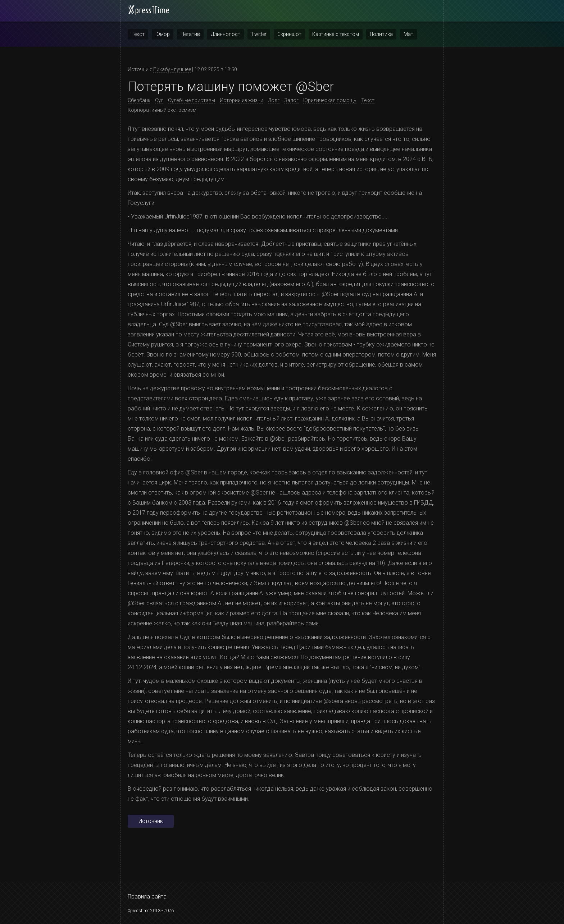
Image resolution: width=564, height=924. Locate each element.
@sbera (333, 701)
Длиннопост (226, 34)
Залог (291, 100)
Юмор (163, 34)
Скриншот (289, 34)
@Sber (330, 294)
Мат (408, 34)
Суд (159, 100)
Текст (138, 34)
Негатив (190, 34)
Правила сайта (147, 897)
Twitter (259, 34)
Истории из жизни (242, 100)
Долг (274, 100)
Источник (151, 821)
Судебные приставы (192, 100)
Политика (381, 34)
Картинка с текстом (336, 34)
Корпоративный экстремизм (162, 110)
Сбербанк (139, 100)
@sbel (278, 439)
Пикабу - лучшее (172, 69)
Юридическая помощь (330, 100)
